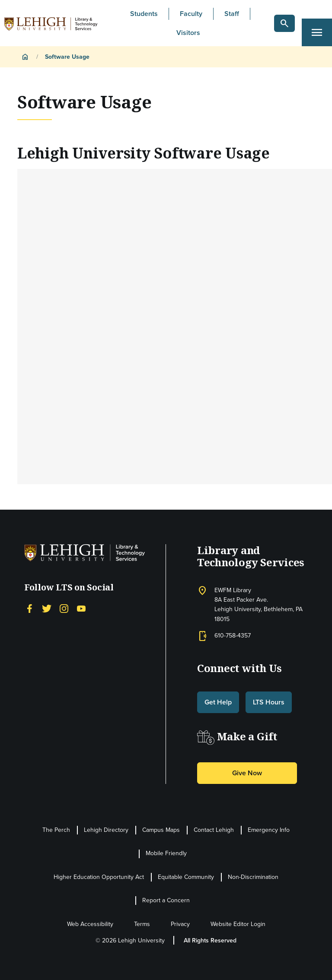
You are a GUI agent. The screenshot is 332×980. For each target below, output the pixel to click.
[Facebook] (29, 608)
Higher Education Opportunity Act (99, 877)
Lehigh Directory (106, 830)
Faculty (191, 14)
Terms (142, 924)
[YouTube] (81, 608)
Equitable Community (186, 877)
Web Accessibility (90, 924)
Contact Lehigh (214, 830)
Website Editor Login (238, 924)
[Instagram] (64, 608)
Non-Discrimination (253, 877)
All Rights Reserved (210, 940)
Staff (232, 14)
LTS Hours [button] (269, 702)
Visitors (188, 33)
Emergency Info (269, 830)
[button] (284, 23)
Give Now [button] (247, 773)
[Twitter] (47, 608)
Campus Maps (161, 830)
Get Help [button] (218, 702)
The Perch (56, 830)
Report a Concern (166, 900)
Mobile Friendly (166, 853)
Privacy (180, 924)
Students (144, 14)
